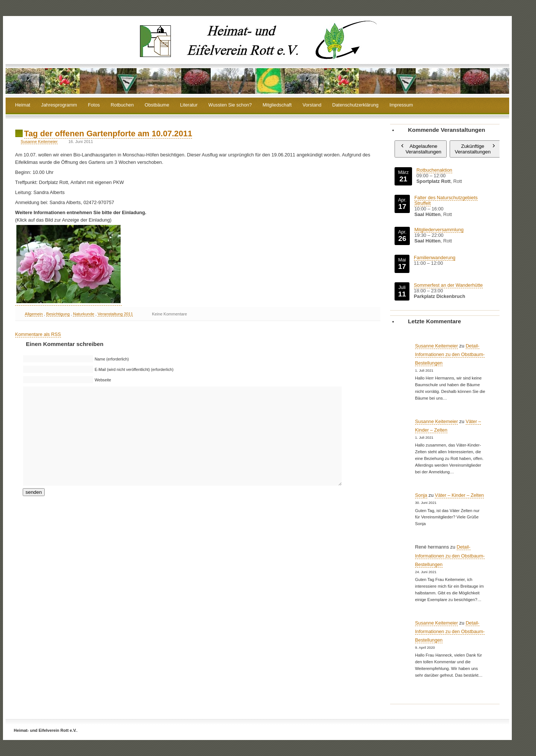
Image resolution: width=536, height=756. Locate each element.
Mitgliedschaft (277, 105)
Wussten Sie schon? (230, 105)
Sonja (421, 495)
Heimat (23, 105)
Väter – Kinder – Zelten (459, 495)
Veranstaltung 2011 (115, 314)
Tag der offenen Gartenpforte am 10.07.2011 (108, 134)
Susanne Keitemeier (39, 142)
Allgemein (34, 314)
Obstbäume (157, 105)
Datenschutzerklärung (355, 105)
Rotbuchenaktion (434, 170)
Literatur (189, 105)
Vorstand (312, 105)
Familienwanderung (435, 258)
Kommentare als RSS (38, 334)
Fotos (94, 105)
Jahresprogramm (59, 105)
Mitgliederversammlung (439, 230)
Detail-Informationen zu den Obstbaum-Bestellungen (450, 354)
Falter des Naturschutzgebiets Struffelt (446, 200)
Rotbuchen (122, 105)
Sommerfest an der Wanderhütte (448, 285)
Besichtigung (58, 314)
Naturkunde (84, 314)
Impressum (401, 105)
